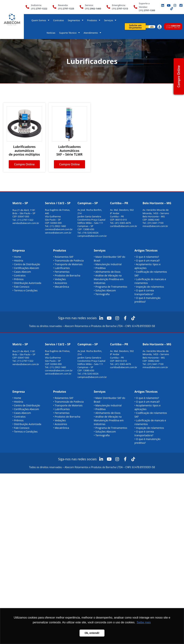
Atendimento (92, 33)
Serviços (110, 20)
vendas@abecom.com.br (26, 223)
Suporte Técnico (69, 33)
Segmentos (76, 20)
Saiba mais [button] (144, 622)
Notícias (51, 33)
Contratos (59, 20)
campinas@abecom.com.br (92, 236)
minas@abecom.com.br (155, 226)
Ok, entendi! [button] (92, 633)
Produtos (94, 20)
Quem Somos (40, 20)
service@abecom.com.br (58, 233)
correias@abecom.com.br (59, 229)
